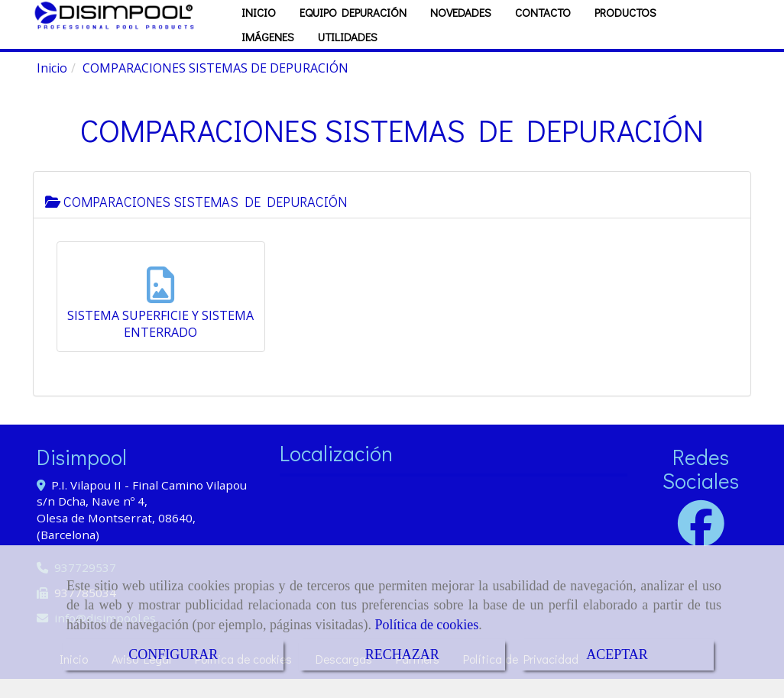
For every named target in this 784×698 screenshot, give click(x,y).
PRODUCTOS (625, 31)
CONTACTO (543, 31)
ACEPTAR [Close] (617, 654)
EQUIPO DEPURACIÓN (353, 31)
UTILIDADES (348, 56)
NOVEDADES (461, 31)
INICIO (259, 31)
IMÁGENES (268, 56)
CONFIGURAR (173, 654)
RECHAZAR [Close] (402, 654)
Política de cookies (426, 625)
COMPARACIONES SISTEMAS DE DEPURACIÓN (196, 221)
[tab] (392, 214)
